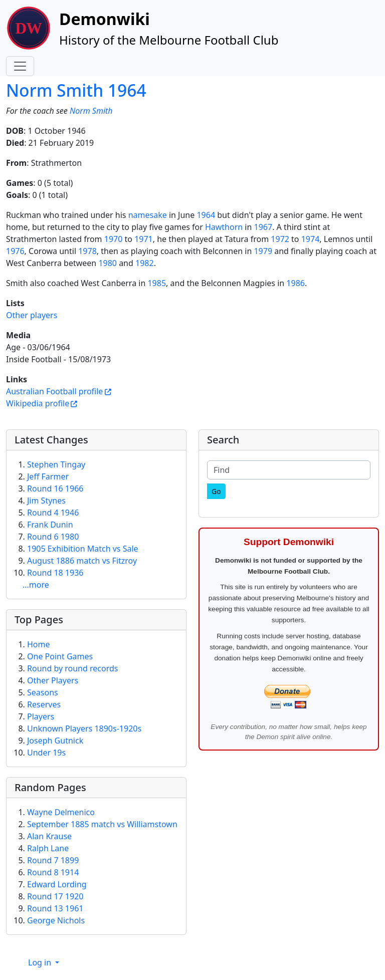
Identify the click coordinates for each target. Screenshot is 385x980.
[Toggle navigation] (20, 66)
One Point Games (60, 656)
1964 (206, 215)
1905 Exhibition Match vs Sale (83, 549)
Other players (32, 315)
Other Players (53, 680)
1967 (263, 227)
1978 (87, 251)
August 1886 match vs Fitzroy (82, 561)
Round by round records (72, 668)
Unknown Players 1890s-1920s (84, 728)
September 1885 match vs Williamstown (102, 824)
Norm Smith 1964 (76, 90)
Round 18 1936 (55, 573)
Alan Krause (49, 836)
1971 (144, 239)
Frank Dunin (50, 525)
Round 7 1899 (53, 860)
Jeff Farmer (48, 476)
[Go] (216, 491)
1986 (296, 283)
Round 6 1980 (53, 537)
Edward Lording (57, 884)
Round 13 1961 (55, 908)
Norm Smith (91, 111)
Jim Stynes (46, 501)
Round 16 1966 (55, 488)
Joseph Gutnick (55, 741)
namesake (148, 215)
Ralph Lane (48, 848)
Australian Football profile (54, 391)
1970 (114, 239)
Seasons (43, 692)
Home (39, 644)
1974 (311, 239)
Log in (41, 962)
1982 (145, 263)
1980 (108, 263)
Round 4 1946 (53, 513)
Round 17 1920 (55, 896)
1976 (15, 251)
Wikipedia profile (38, 403)
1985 (157, 283)
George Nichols (56, 920)
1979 (263, 251)
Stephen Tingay (56, 464)
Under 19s (46, 753)
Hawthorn (224, 227)
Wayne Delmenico (61, 812)
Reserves (44, 704)
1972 (280, 239)
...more (36, 585)
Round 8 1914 (53, 872)
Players (41, 716)
